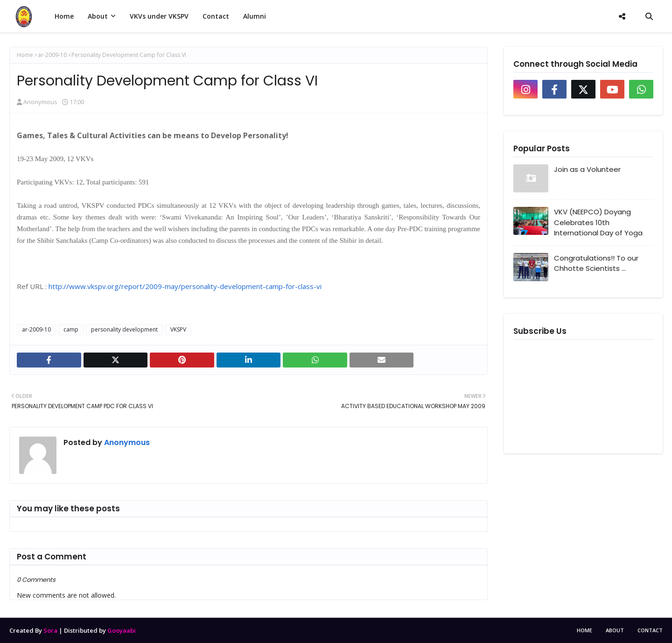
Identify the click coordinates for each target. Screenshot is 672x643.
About (615, 630)
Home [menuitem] (64, 16)
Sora (50, 630)
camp (71, 329)
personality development (124, 329)
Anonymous (40, 102)
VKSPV (178, 329)
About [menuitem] (98, 16)
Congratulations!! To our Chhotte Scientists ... (596, 263)
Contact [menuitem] (216, 16)
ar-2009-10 (52, 55)
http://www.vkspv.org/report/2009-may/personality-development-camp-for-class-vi (185, 286)
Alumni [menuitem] (255, 16)
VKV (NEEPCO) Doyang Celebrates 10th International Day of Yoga (598, 222)
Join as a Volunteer (587, 169)
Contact (650, 630)
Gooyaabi (122, 630)
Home (25, 55)
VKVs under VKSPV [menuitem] (159, 16)
